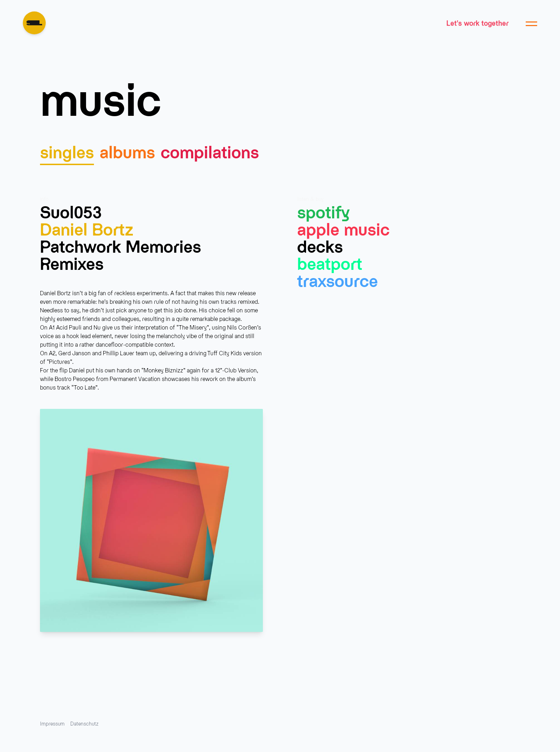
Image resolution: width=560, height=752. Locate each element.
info (44, 199)
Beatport (330, 263)
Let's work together (477, 23)
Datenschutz (84, 724)
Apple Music (343, 229)
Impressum (52, 724)
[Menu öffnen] (531, 23)
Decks (320, 246)
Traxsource (337, 280)
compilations (210, 151)
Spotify (323, 212)
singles (67, 151)
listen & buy (310, 199)
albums (127, 151)
